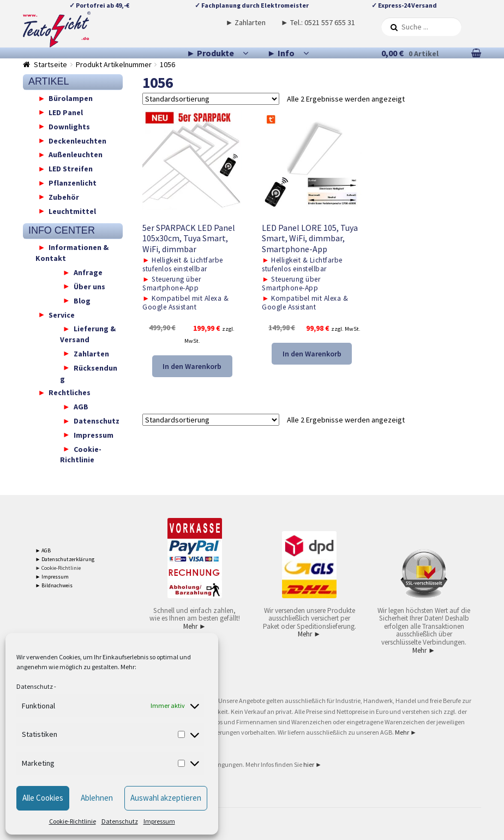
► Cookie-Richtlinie (58, 568)
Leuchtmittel (72, 211)
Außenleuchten (76, 154)
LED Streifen (71, 169)
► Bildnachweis (54, 585)
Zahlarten (91, 353)
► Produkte (210, 53)
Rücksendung (89, 373)
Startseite (50, 64)
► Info (281, 53)
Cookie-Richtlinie (73, 821)
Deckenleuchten (77, 140)
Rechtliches (70, 392)
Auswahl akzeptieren (166, 798)
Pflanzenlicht (73, 183)
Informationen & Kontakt (72, 253)
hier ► (313, 764)
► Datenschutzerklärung (65, 559)
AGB (81, 407)
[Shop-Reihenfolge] (211, 99)
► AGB (43, 550)
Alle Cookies (43, 798)
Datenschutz (35, 686)
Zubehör (64, 196)
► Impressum (52, 577)
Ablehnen (97, 798)
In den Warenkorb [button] (192, 366)
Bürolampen (71, 98)
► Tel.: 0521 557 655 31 (318, 22)
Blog (82, 300)
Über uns (89, 286)
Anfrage (88, 272)
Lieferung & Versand (88, 334)
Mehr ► (195, 626)
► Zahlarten (245, 22)
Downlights (69, 126)
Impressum (159, 821)
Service (62, 314)
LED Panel (66, 112)
